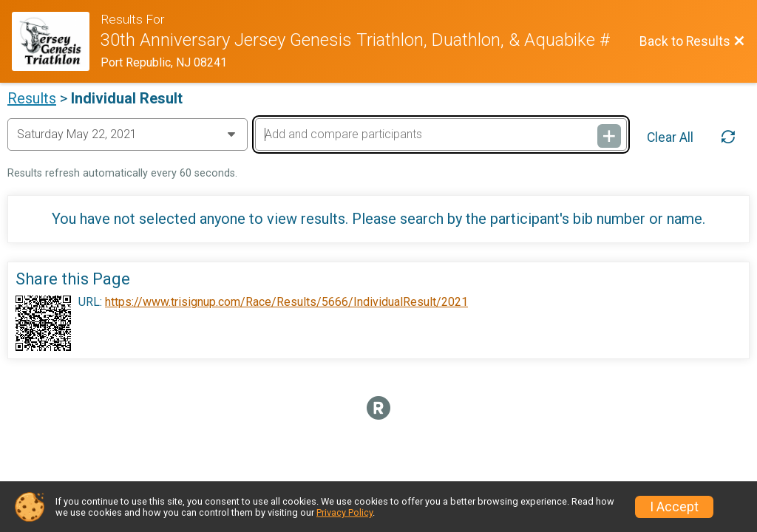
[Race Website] (56, 41)
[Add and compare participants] (441, 134)
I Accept (674, 507)
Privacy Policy (344, 512)
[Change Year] (128, 134)
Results (32, 98)
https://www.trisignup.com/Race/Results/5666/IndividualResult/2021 (286, 302)
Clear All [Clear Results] (670, 137)
